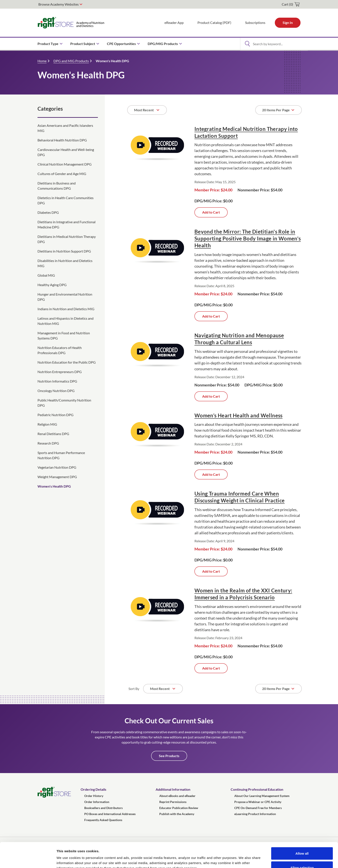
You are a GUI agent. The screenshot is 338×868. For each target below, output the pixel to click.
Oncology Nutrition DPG (56, 391)
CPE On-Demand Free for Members (258, 808)
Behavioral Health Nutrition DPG (62, 140)
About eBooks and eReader (177, 796)
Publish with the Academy (177, 814)
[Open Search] (247, 44)
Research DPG (48, 443)
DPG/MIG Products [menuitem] (163, 44)
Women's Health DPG (112, 61)
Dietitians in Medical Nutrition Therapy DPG (67, 239)
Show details (226, 857)
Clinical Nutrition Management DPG (65, 164)
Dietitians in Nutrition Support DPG (64, 251)
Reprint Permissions (173, 802)
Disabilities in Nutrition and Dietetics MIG (65, 263)
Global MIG (46, 275)
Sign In (288, 22)
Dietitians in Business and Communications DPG (57, 186)
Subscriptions (255, 22)
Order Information (97, 802)
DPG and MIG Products (71, 61)
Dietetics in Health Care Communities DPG (66, 200)
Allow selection (302, 842)
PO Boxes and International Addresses (110, 814)
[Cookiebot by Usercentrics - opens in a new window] (28, 860)
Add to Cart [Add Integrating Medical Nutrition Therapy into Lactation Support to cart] (211, 212)
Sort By (134, 689)
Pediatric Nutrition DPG (56, 415)
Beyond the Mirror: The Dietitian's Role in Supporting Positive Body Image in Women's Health (248, 239)
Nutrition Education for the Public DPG (67, 362)
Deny (302, 856)
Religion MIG (47, 424)
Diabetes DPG (48, 212)
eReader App (174, 22)
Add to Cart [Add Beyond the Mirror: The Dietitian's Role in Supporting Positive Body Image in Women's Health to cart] (211, 316)
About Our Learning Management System (262, 796)
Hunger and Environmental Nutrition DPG (65, 297)
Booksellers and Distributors (103, 808)
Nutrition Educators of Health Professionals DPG (60, 350)
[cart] (291, 4)
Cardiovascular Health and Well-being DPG (66, 152)
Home (42, 61)
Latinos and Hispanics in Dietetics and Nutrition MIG (66, 321)
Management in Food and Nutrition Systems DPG (64, 336)
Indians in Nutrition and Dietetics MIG (66, 309)
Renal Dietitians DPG (53, 434)
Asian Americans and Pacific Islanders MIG (65, 128)
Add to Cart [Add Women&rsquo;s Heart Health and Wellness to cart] (211, 474)
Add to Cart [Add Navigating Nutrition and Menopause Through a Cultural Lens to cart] (211, 396)
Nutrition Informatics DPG (57, 381)
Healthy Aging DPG (52, 285)
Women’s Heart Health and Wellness (239, 415)
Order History (94, 796)
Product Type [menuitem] (48, 44)
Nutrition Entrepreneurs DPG (60, 372)
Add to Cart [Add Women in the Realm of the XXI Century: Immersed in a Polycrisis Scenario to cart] (211, 668)
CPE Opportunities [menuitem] (121, 44)
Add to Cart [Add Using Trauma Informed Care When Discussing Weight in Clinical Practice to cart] (211, 571)
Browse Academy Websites (59, 4)
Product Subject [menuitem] (83, 44)
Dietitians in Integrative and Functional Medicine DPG (67, 224)
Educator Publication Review (179, 808)
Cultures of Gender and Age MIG (62, 174)
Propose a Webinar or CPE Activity (258, 802)
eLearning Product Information (255, 814)
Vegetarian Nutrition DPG (57, 467)
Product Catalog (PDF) (214, 22)
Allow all (302, 828)
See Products (169, 756)
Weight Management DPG (57, 477)
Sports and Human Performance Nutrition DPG (61, 455)
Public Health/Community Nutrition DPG (64, 403)
